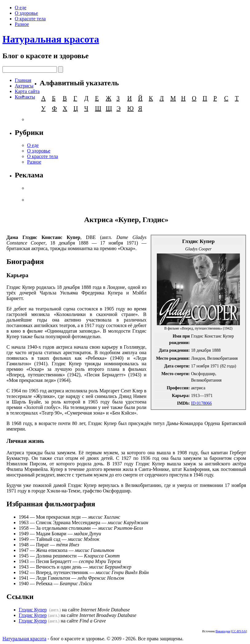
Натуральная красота (51, 39)
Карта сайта (27, 91)
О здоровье (26, 13)
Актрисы (24, 86)
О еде (21, 8)
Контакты (25, 97)
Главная (23, 80)
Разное (22, 24)
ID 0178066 (201, 403)
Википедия (223, 631)
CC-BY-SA (239, 631)
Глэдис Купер (33, 610)
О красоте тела (30, 19)
